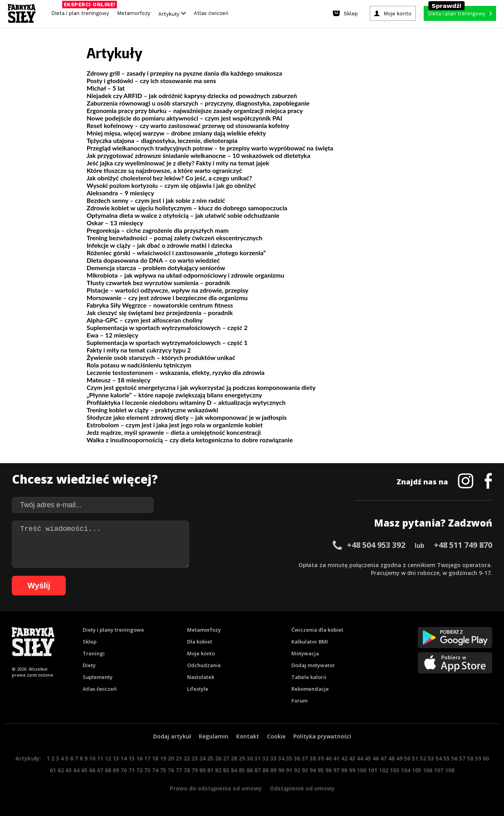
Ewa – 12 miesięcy (112, 335)
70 (124, 770)
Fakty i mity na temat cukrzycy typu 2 (139, 350)
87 (258, 770)
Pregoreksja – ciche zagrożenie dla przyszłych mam (158, 230)
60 (486, 758)
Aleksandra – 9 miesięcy (120, 193)
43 (352, 758)
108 (450, 770)
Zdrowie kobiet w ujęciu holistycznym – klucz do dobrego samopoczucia (187, 208)
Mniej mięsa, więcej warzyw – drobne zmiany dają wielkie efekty (176, 133)
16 (139, 758)
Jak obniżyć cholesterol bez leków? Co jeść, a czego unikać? (169, 178)
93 (305, 770)
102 (384, 770)
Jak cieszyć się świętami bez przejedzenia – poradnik (160, 312)
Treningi (94, 653)
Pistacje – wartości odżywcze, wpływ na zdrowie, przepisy (168, 290)
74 (155, 770)
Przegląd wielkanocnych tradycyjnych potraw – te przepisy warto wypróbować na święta (210, 148)
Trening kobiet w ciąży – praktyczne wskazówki (152, 410)
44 (360, 758)
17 (147, 758)
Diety (89, 665)
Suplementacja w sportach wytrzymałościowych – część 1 (167, 342)
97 (336, 770)
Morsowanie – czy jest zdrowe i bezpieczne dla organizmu (167, 298)
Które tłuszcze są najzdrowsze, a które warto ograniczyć (164, 170)
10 (92, 758)
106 (428, 770)
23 (195, 758)
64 (76, 770)
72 (139, 770)
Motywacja (305, 653)
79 (195, 770)
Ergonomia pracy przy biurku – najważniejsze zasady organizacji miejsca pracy (195, 110)
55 (447, 758)
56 (454, 758)
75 (163, 770)
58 (470, 758)
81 (210, 770)
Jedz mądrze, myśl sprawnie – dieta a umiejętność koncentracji (174, 432)
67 (100, 770)
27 (226, 758)
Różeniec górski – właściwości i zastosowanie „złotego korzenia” (176, 253)
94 (313, 770)
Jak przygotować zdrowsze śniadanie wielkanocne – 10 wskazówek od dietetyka (198, 155)
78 (187, 770)
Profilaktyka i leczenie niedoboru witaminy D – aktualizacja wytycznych (186, 402)
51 (415, 758)
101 (372, 770)
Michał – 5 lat (106, 88)
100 (361, 770)
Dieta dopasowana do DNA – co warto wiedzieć (153, 260)
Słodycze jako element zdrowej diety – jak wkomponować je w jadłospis (187, 417)
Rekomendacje (310, 689)
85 (242, 770)
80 (202, 770)
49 (399, 758)
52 (423, 758)
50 (407, 758)
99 (352, 770)
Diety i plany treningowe (113, 630)
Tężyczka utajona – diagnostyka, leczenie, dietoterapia (162, 140)
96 (328, 770)
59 (478, 758)
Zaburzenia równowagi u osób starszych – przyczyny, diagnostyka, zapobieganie (198, 103)
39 (321, 758)
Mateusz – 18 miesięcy (119, 380)
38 (313, 758)
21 (179, 758)
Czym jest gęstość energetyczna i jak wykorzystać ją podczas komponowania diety (201, 387)
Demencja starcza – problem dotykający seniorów (156, 268)
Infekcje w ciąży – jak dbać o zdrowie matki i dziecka (159, 245)
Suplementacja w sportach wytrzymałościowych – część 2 (167, 327)
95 (321, 770)
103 (395, 770)
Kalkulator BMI (310, 642)
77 (179, 770)
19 (163, 758)
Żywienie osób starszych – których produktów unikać (161, 357)
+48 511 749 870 (463, 545)
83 (226, 770)
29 (242, 758)
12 (108, 758)
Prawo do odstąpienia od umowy (216, 788)
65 (84, 770)
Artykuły (172, 14)
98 (344, 770)
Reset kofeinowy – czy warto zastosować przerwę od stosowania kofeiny (188, 125)
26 (218, 758)
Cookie (276, 736)
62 (61, 770)
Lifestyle (198, 689)
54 (439, 758)
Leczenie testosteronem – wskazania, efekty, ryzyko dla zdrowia (176, 372)
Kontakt (248, 736)
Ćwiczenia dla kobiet (317, 630)
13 (116, 758)
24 (202, 758)
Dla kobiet (200, 642)
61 (53, 770)
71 (132, 770)
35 (289, 758)
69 (116, 770)
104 (406, 770)
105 (417, 770)
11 (100, 758)
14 (124, 758)
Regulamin (214, 736)
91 (289, 770)
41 (336, 758)
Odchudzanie (204, 665)
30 (250, 758)
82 (218, 770)
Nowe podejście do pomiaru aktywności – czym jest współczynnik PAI (184, 118)
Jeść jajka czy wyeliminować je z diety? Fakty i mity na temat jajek (178, 163)
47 (384, 758)
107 (439, 770)
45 (368, 758)
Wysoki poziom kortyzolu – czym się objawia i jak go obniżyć (171, 185)
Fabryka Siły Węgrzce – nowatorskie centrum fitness (160, 305)
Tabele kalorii (309, 677)
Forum (299, 701)
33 (273, 758)
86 (250, 770)
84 (234, 770)
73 (147, 770)
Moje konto (201, 653)
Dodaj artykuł (172, 736)
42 (344, 758)
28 (234, 758)
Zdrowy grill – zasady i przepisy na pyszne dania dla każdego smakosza (184, 73)
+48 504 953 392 (376, 545)
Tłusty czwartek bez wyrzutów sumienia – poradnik (158, 283)
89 (273, 770)
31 (258, 758)
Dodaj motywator (313, 665)
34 (281, 758)
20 (171, 758)
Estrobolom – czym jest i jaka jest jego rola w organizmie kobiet (175, 425)
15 (132, 758)
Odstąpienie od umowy (302, 788)
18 (155, 758)
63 (69, 770)
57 (462, 758)
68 (108, 770)
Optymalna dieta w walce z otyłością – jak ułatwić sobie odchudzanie (183, 215)
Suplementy (98, 677)
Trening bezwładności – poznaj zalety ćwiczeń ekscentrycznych (174, 238)
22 (187, 758)
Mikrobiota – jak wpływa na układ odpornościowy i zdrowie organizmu (185, 275)
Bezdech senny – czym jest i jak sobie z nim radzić (156, 200)
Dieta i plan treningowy (82, 11)
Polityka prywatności (322, 736)
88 (265, 770)
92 (297, 770)
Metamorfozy (134, 13)
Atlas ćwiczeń (211, 13)
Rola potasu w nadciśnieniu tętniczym (139, 365)
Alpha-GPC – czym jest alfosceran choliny (145, 320)
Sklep (90, 642)
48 (391, 758)
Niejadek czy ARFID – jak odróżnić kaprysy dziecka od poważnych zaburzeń (192, 96)
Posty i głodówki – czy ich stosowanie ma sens (151, 81)
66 (92, 770)
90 (281, 770)
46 (376, 758)
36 (297, 758)
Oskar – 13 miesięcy (115, 223)
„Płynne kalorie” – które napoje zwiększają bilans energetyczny (174, 395)
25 (210, 758)
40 (328, 758)
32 (265, 758)
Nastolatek (201, 677)
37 (305, 758)
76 (171, 770)
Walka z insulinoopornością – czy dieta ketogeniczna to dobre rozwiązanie (190, 440)
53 (431, 758)
